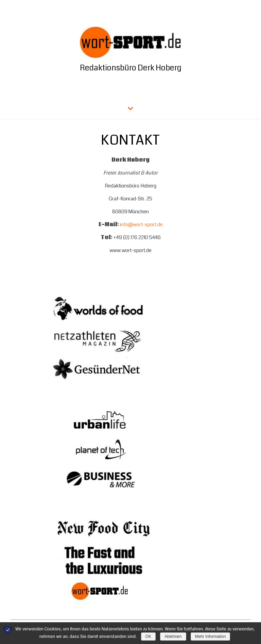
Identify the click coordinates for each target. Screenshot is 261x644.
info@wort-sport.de (141, 225)
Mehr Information (211, 637)
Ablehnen (173, 637)
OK (148, 637)
